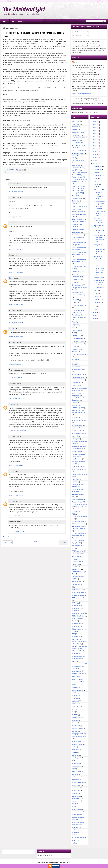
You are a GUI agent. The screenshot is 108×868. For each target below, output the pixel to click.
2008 (94, 315)
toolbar (74, 840)
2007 (94, 318)
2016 (94, 152)
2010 (94, 309)
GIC (73, 327)
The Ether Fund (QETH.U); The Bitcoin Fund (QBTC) (79, 642)
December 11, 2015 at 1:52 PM (17, 431)
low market (75, 774)
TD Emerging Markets (79, 598)
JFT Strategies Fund (79, 374)
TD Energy (75, 603)
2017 (94, 149)
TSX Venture (76, 637)
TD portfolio (76, 626)
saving (74, 804)
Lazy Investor (76, 383)
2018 (94, 146)
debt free (75, 715)
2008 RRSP (76, 124)
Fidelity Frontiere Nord (79, 305)
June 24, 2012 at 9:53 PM (16, 192)
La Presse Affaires (78, 380)
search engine (77, 809)
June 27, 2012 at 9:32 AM (16, 337)
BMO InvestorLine (78, 150)
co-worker (75, 696)
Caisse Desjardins (78, 219)
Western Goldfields (78, 674)
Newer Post (8, 542)
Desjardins (75, 282)
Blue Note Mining (77, 198)
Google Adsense (77, 338)
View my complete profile (81, 94)
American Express (78, 132)
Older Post (63, 543)
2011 (94, 306)
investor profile (77, 758)
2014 (94, 158)
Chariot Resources (78, 235)
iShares (74, 752)
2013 (94, 161)
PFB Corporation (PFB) (79, 469)
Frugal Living (76, 325)
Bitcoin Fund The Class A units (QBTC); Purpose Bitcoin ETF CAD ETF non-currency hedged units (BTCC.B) (79, 177)
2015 (94, 155)
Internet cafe (76, 367)
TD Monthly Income (78, 613)
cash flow (75, 693)
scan (73, 806)
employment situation (79, 737)
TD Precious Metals (78, 616)
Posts (76, 32)
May (96, 291)
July (96, 181)
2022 (94, 134)
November (98, 169)
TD (73, 587)
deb (73, 709)
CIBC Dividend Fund (79, 206)
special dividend (77, 815)
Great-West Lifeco (78, 341)
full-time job (76, 747)
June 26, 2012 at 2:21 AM (16, 272)
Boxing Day (76, 201)
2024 (94, 128)
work (73, 843)
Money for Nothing (78, 431)
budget (74, 685)
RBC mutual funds (78, 546)
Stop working (76, 584)
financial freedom (77, 744)
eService (75, 731)
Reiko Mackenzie (77, 554)
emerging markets (78, 734)
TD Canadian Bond (78, 592)
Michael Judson (77, 428)
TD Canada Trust (77, 590)
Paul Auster (76, 479)
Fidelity (74, 302)
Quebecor (75, 511)
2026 (94, 122)
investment (75, 755)
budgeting (75, 687)
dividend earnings (78, 728)
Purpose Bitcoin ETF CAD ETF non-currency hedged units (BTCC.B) (79, 504)
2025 (94, 125)
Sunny (11, 223)
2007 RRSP (76, 121)
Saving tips (76, 564)
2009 (94, 312)
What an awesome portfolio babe (99, 221)
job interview (76, 763)
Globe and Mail (77, 330)
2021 (94, 137)
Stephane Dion (77, 582)
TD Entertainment (78, 606)
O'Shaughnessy (77, 467)
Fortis (74, 322)
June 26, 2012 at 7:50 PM (16, 304)
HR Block (75, 347)
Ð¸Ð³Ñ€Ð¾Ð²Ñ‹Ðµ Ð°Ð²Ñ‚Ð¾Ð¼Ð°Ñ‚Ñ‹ (23, 1)
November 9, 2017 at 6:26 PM (17, 532)
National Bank (76, 451)
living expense (77, 771)
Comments (77, 35)
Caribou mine (76, 232)
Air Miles (75, 130)
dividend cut (76, 726)
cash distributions (78, 690)
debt (73, 712)
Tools (20, 21)
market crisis (76, 777)
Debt (13, 21)
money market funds (79, 782)
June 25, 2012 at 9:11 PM (16, 249)
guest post (75, 750)
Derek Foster (76, 280)
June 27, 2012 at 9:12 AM (16, 323)
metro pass (76, 780)
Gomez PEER (76, 336)
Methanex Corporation (79, 420)
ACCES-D (75, 127)
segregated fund (77, 812)
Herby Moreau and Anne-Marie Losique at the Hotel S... (100, 249)
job (73, 761)
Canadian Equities (78, 229)
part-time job (76, 796)
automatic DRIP (77, 682)
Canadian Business (78, 222)
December (98, 166)
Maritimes (75, 418)
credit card (75, 701)
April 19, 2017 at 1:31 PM (16, 516)
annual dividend (77, 679)
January (97, 303)
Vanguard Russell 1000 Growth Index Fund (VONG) (79, 666)
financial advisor (77, 741)
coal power (75, 698)
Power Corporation (78, 499)
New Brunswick (77, 459)
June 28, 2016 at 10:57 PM (16, 495)
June (96, 184)
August (97, 178)
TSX (73, 634)
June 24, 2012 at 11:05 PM (16, 217)
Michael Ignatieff (77, 425)
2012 (94, 164)
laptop (74, 769)
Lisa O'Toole (76, 385)
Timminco (75, 654)
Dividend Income (77, 285)
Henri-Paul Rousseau (79, 354)
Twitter (74, 661)
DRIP (74, 274)
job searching (76, 766)
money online (76, 785)
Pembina (75, 482)
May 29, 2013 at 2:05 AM (16, 378)
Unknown (12, 404)
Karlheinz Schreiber (78, 377)
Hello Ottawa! (99, 187)
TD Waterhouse (77, 624)
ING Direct (75, 359)
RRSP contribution (78, 551)
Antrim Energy (77, 135)
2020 (94, 140)
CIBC (74, 204)
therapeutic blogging (78, 838)
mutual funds (76, 791)
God (73, 333)
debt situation (76, 717)
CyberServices (77, 271)
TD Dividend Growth (78, 595)
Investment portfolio (78, 369)
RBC (73, 514)
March (97, 297)
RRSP (74, 548)
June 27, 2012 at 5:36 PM (16, 364)
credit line (75, 704)
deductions (75, 720)
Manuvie (75, 403)
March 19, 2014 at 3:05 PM (16, 399)
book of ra (68, 862)
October (97, 172)
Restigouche (76, 556)
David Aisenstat (77, 277)
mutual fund (76, 788)
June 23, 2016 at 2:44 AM (16, 465)
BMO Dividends (77, 143)
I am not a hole (99, 278)
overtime (75, 793)
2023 (94, 131)
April (96, 294)
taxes (74, 835)
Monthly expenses (78, 433)
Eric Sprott (75, 300)
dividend (75, 723)
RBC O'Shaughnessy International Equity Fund (79, 536)
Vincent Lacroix (77, 671)
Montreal (75, 436)
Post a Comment (9, 537)
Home (36, 541)
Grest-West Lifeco (78, 344)
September (98, 175)
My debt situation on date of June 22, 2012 (100, 213)
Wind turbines (76, 676)
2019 (94, 143)
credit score (76, 706)
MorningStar (76, 439)
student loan (76, 827)
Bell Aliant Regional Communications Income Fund (78, 163)
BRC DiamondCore (78, 153)
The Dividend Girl (24, 9)
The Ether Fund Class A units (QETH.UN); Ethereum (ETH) (80, 649)
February (97, 300)
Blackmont (75, 196)
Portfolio (5, 21)
